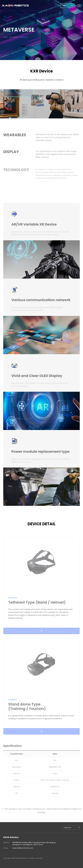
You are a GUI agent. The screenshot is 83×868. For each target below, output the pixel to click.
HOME (5, 37)
